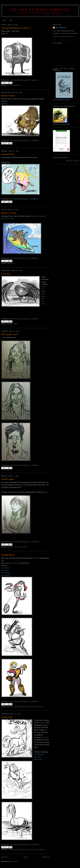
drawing (11, 547)
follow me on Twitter (72, 161)
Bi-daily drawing (14, 85)
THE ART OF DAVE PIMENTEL (40, 10)
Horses (42, 850)
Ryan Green (38, 757)
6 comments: (35, 140)
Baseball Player (8, 555)
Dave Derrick (5, 568)
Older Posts (46, 857)
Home (4, 20)
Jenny (43, 292)
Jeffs (6, 104)
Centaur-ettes (7, 717)
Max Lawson (5, 575)
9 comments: (35, 845)
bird (16, 324)
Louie (41, 216)
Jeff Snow (36, 558)
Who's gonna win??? (10, 334)
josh (13, 218)
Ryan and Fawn (6, 218)
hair (21, 547)
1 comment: (34, 199)
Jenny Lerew (5, 570)
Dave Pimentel (61, 28)
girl (16, 547)
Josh (43, 301)
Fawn (43, 304)
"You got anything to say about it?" (16, 28)
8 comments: (34, 258)
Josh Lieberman (6, 573)
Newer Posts (5, 857)
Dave (33, 216)
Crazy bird (6, 274)
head (25, 547)
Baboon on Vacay (9, 213)
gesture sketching (30, 707)
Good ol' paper (7, 479)
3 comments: (34, 80)
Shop (11, 20)
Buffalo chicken (8, 96)
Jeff (37, 216)
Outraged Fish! (8, 154)
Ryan (43, 296)
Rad (44, 216)
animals (10, 263)
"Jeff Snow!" (42, 723)
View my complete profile (63, 37)
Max (43, 299)
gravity (41, 707)
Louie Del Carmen (15, 563)
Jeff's (7, 34)
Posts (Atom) (14, 861)
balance (10, 707)
